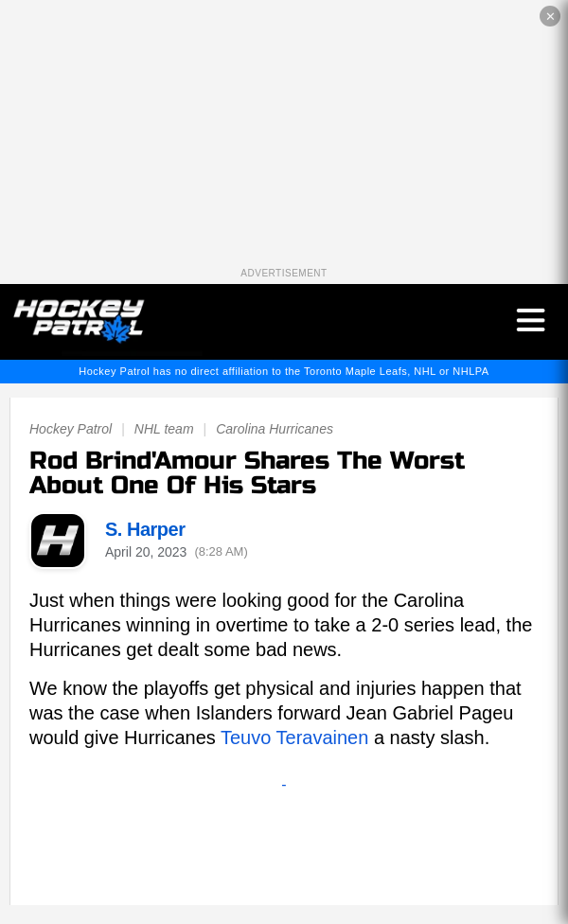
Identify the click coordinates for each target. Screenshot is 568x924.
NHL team (164, 429)
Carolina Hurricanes (275, 429)
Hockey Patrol (71, 429)
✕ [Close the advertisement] (550, 17)
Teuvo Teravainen (294, 737)
